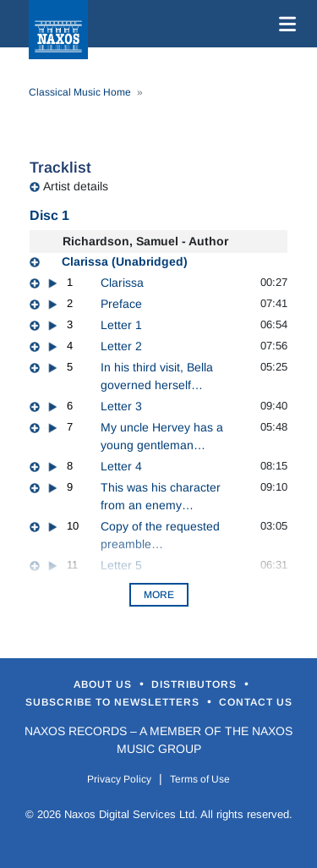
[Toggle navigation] (284, 24)
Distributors (196, 684)
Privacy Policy (119, 779)
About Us (104, 684)
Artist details (76, 186)
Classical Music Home (80, 92)
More (159, 595)
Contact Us (256, 702)
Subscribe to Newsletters (114, 702)
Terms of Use (200, 779)
